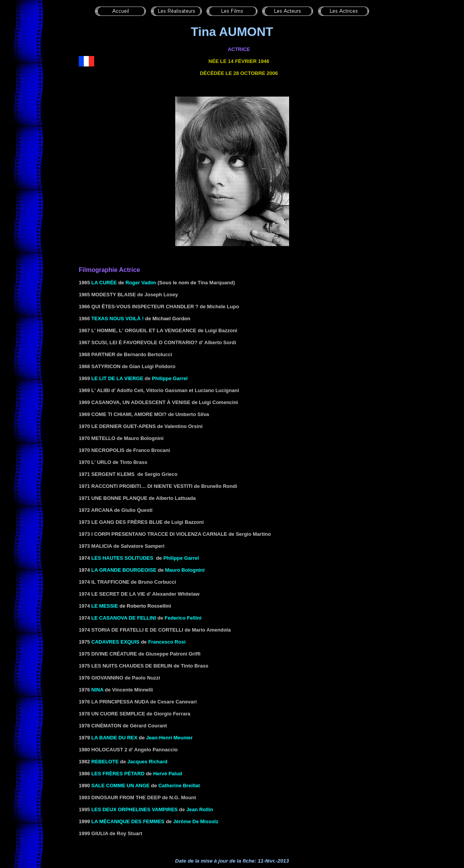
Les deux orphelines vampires (135, 809)
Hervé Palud (168, 774)
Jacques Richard (147, 762)
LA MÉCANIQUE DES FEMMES (128, 821)
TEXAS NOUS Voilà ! (118, 318)
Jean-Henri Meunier (169, 738)
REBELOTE (105, 762)
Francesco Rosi (167, 642)
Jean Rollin (200, 809)
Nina (97, 690)
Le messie (105, 606)
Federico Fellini (183, 618)
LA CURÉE (104, 283)
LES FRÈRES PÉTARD (118, 774)
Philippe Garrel (170, 378)
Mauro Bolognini (185, 570)
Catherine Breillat (179, 786)
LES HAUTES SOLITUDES (122, 558)
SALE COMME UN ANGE (121, 786)
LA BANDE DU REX (114, 738)
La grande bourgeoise (124, 570)
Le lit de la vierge (118, 378)
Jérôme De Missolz (196, 821)
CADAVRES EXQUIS (116, 642)
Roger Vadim (141, 283)
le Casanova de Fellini (124, 618)
